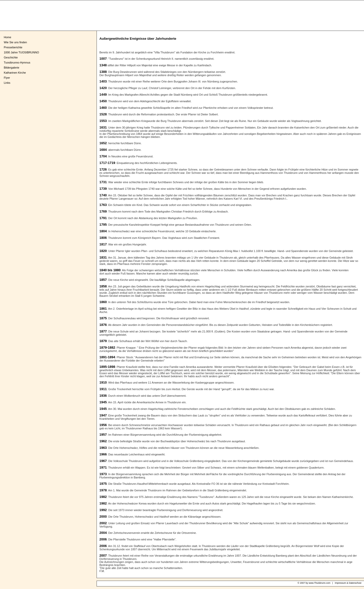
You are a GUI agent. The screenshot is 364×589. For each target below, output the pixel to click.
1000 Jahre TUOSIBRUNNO (21, 52)
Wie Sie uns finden (15, 42)
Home (7, 37)
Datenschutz (355, 583)
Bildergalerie (12, 68)
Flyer (7, 78)
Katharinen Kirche (15, 73)
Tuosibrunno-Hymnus (17, 62)
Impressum (340, 583)
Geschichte (11, 57)
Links (7, 83)
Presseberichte (13, 47)
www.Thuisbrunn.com (320, 583)
